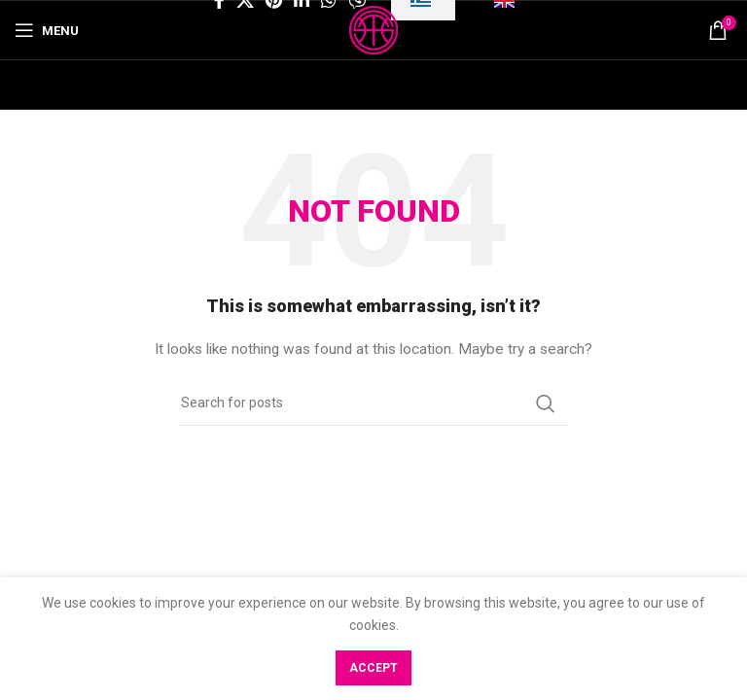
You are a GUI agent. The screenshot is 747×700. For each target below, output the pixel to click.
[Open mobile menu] (47, 30)
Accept (373, 668)
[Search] (373, 403)
